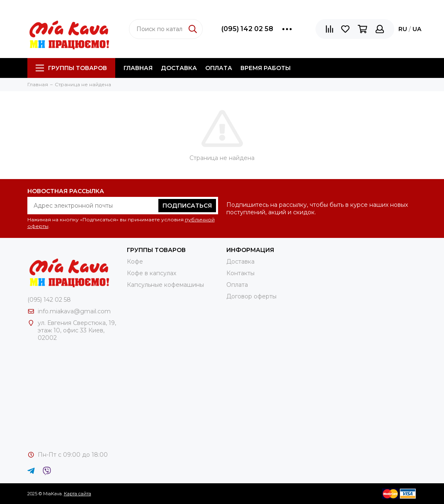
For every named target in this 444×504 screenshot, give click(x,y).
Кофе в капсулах (152, 273)
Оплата (219, 68)
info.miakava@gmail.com (74, 311)
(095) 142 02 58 (247, 29)
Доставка (179, 68)
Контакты (240, 273)
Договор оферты (251, 296)
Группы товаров (71, 68)
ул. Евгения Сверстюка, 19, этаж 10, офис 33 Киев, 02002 (77, 330)
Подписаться (187, 206)
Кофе (135, 262)
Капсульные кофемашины (165, 285)
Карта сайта (78, 494)
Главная (138, 68)
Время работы (266, 68)
